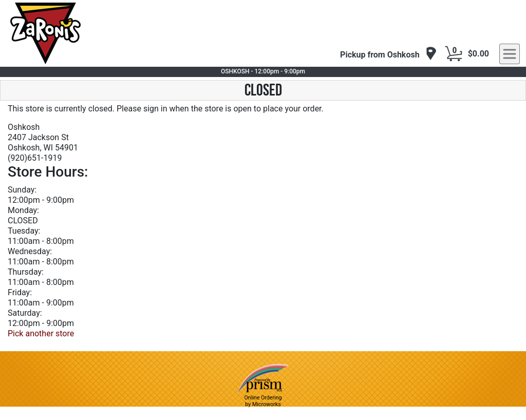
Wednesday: (30, 251)
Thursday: (26, 272)
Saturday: (25, 313)
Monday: (23, 210)
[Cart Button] (454, 54)
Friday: (20, 292)
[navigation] (389, 54)
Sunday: (22, 190)
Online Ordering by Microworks (263, 401)
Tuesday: (24, 231)
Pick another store (41, 333)
